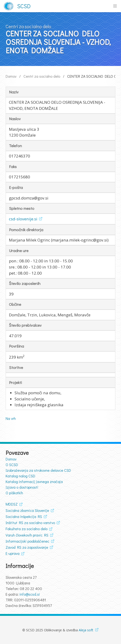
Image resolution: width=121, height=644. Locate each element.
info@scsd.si (30, 594)
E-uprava (13, 553)
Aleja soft (86, 630)
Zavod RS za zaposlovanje (27, 547)
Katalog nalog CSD (20, 476)
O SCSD (12, 465)
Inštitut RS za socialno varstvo (30, 523)
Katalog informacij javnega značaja (34, 481)
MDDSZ (12, 504)
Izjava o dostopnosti (22, 487)
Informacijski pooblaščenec (27, 541)
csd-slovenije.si (23, 219)
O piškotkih (14, 493)
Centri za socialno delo (42, 76)
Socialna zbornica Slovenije (27, 510)
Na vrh (11, 418)
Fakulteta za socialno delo (27, 529)
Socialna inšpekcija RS (24, 516)
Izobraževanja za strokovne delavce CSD (38, 470)
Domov (11, 76)
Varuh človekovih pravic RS (27, 535)
